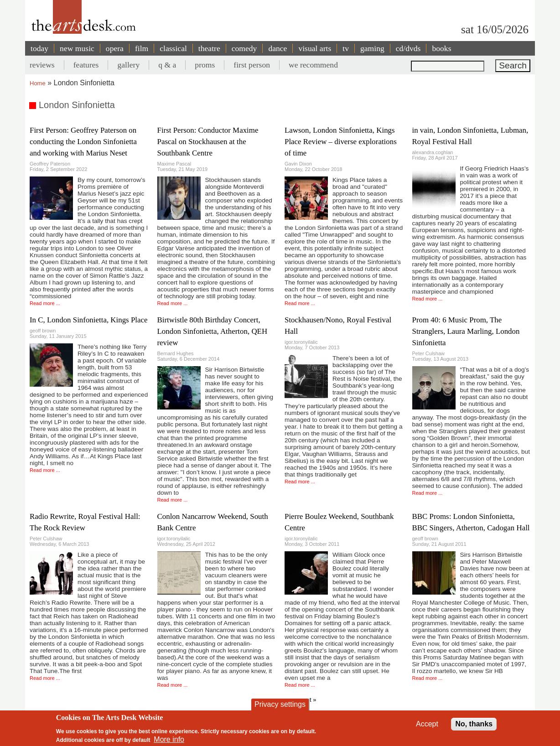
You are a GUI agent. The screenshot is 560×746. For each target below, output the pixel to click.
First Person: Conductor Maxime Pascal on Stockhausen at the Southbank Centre (208, 142)
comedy (244, 48)
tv (346, 48)
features (86, 65)
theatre (209, 48)
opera (115, 48)
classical (173, 48)
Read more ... (45, 303)
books (441, 48)
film (142, 48)
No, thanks (474, 724)
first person (252, 65)
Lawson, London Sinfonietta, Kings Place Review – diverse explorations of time (341, 142)
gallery (128, 65)
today (39, 48)
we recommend (313, 65)
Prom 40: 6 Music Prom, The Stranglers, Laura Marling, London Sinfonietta (466, 331)
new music (77, 48)
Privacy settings (280, 704)
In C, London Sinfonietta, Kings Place (89, 320)
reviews (42, 65)
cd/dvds (408, 48)
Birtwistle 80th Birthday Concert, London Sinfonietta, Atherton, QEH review (213, 331)
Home (38, 83)
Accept (427, 724)
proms (205, 65)
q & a (167, 65)
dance (277, 48)
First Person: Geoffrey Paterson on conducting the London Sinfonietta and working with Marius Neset (83, 142)
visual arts (315, 48)
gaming (372, 48)
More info (169, 739)
